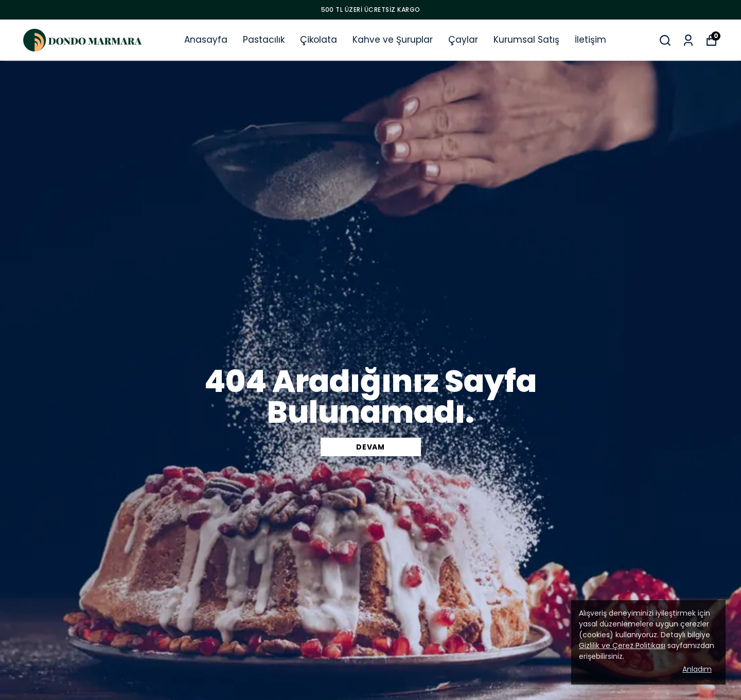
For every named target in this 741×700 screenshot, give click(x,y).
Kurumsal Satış (526, 40)
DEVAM (370, 447)
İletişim (590, 40)
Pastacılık (264, 40)
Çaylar (463, 40)
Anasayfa (206, 40)
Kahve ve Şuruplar (393, 40)
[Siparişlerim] (688, 40)
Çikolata (319, 40)
